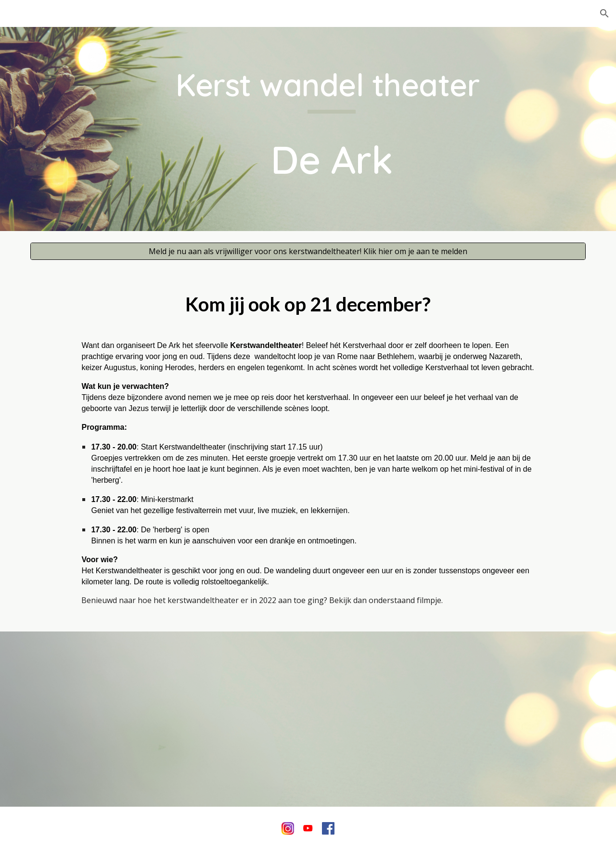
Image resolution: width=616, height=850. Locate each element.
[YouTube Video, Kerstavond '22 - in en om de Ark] (308, 719)
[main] (332, 129)
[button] (604, 13)
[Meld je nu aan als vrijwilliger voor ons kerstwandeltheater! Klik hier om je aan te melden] (308, 251)
